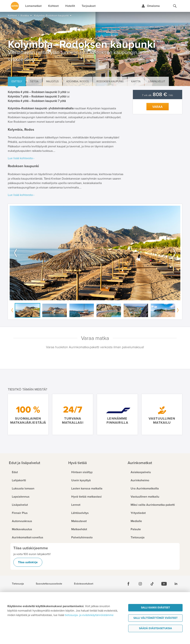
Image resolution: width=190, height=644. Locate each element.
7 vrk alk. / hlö (157, 95)
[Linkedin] (176, 584)
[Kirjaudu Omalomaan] (151, 6)
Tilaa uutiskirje (28, 562)
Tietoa (34, 81)
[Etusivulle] (15, 6)
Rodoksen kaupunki (110, 81)
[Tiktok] (152, 584)
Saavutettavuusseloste (49, 584)
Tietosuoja (18, 584)
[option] (95, 253)
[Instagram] (140, 584)
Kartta (136, 81)
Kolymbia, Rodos (78, 81)
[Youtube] (164, 584)
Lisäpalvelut (157, 81)
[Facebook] (128, 584)
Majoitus (52, 81)
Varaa (158, 107)
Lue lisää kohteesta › (21, 158)
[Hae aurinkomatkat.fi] (175, 6)
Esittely (17, 81)
